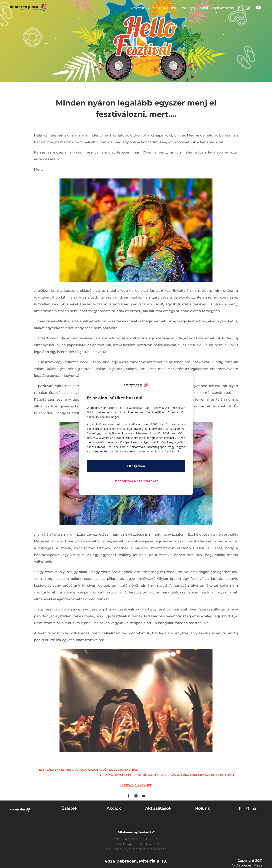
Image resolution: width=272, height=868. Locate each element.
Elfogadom (136, 466)
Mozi (204, 8)
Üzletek (137, 8)
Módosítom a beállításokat (136, 481)
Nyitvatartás (223, 8)
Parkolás (188, 8)
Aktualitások (158, 808)
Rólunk (170, 8)
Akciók (154, 8)
